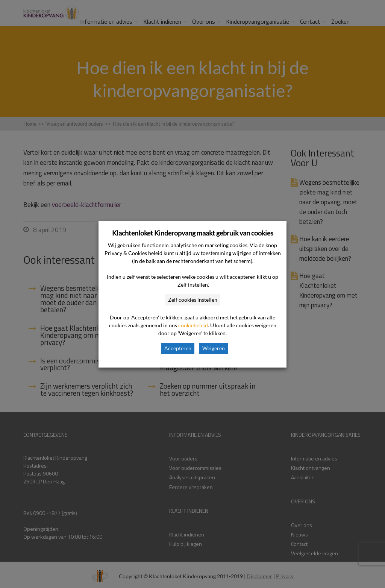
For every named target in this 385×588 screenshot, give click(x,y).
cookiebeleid (193, 325)
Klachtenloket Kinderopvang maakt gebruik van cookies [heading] (193, 233)
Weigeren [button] (214, 348)
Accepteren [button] (178, 348)
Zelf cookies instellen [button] (193, 300)
